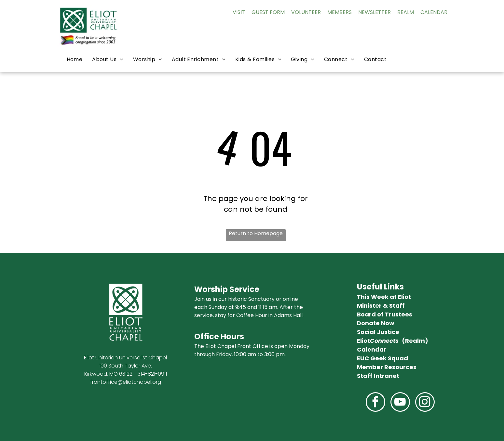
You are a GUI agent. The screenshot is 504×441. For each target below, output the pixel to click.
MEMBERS (340, 12)
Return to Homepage (256, 233)
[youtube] (400, 403)
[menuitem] (75, 59)
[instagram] (425, 403)
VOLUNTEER (306, 12)
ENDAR (439, 12)
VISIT (239, 12)
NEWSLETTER (375, 12)
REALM (406, 12)
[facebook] (375, 403)
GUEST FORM (268, 12)
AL (427, 12)
